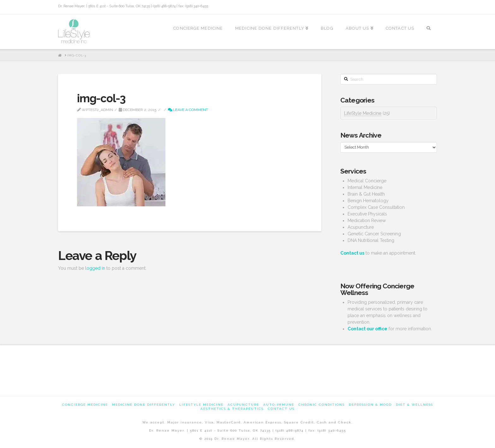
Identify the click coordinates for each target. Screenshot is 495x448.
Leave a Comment (188, 110)
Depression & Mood (370, 405)
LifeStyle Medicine (363, 113)
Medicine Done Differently (144, 405)
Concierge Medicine (85, 405)
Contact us (281, 409)
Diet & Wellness (414, 405)
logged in (95, 268)
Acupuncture (243, 405)
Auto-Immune (279, 405)
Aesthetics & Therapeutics (232, 409)
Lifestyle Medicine (201, 405)
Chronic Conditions (322, 405)
